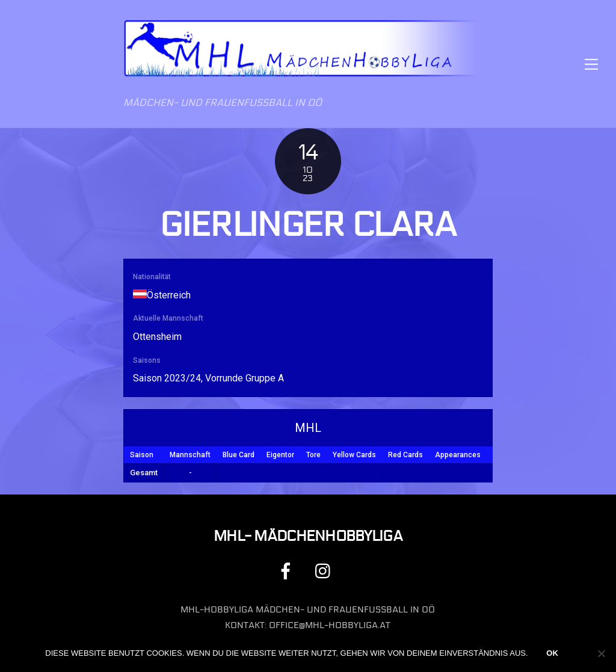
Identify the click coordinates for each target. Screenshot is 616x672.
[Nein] (601, 653)
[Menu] (591, 64)
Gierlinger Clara (308, 225)
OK (552, 653)
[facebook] (288, 571)
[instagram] (326, 571)
